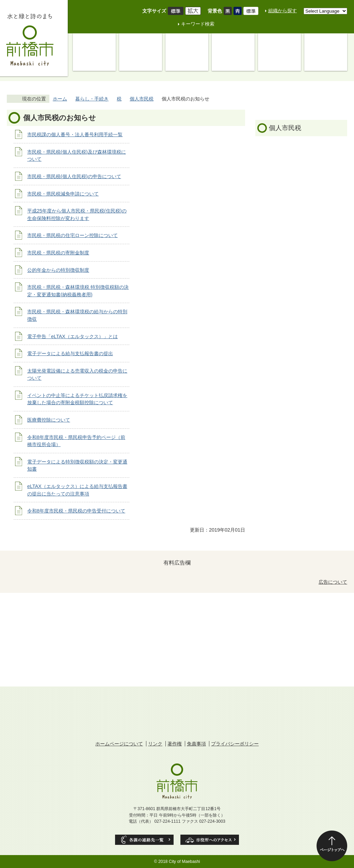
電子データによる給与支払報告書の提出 (70, 353)
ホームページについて (119, 744)
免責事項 (196, 744)
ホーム (60, 99)
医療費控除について (49, 420)
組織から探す (283, 11)
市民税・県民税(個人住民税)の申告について (74, 176)
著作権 (175, 744)
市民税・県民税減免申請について (63, 194)
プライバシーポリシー (235, 744)
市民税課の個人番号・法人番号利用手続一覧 (75, 135)
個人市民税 (142, 99)
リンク (155, 744)
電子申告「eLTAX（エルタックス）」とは (73, 336)
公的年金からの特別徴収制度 (58, 270)
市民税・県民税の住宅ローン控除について (73, 235)
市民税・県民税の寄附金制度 (58, 253)
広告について (333, 582)
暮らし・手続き (92, 99)
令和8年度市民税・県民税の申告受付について (76, 511)
